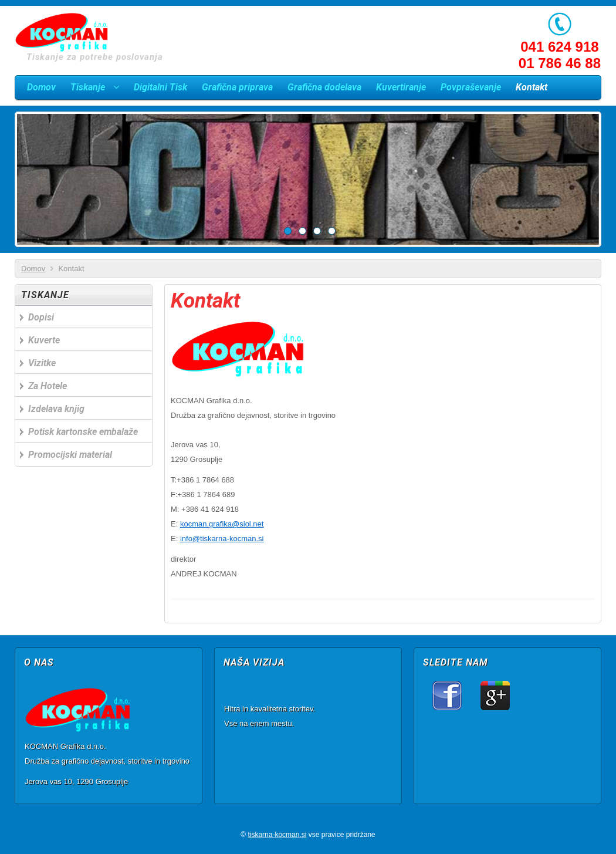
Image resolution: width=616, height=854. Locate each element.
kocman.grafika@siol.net (222, 524)
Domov (33, 269)
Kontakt (205, 301)
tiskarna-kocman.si (277, 835)
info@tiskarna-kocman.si (222, 539)
